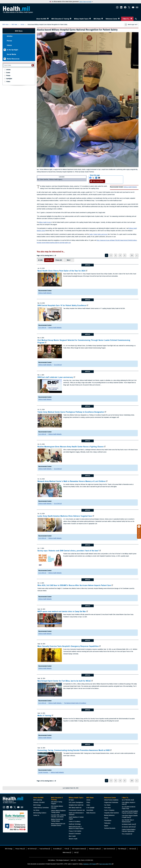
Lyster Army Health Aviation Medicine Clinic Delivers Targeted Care (65, 516)
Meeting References (109, 815)
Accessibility (56, 849)
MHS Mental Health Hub (75, 808)
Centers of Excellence (75, 822)
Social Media (11, 54)
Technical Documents (110, 828)
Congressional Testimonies (111, 802)
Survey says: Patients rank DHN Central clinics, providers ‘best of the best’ (68, 551)
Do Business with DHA (128, 827)
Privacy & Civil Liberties (75, 831)
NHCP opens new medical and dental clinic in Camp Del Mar (62, 611)
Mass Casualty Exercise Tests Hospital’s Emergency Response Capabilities (68, 646)
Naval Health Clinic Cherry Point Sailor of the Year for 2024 (61, 271)
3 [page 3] (116, 255)
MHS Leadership (38, 800)
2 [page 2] (111, 255)
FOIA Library (107, 808)
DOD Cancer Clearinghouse (76, 802)
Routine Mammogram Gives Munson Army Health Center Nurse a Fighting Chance (70, 447)
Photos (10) (59, 260)
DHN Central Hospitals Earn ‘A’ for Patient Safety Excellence (62, 305)
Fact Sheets (107, 805)
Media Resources (13, 59)
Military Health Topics (81, 19)
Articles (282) (49, 260)
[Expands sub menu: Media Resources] (5, 59)
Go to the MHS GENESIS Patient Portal (129, 808)
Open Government (108, 849)
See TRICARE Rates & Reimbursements (128, 821)
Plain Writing (121, 849)
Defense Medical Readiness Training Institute (58, 812)
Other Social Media (97, 181)
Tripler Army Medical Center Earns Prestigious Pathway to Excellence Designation (71, 412)
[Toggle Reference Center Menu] (119, 19)
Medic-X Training (44, 716)
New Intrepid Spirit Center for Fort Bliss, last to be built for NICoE (64, 681)
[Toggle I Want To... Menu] (131, 19)
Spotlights (9, 79)
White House (66, 853)
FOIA (66, 849)
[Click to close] (139, 527)
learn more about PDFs (105, 864)
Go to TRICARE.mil (127, 800)
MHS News (97, 19)
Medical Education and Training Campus (57, 820)
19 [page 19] (132, 255)
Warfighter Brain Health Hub (76, 805)
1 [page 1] (107, 255)
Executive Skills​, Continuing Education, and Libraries (58, 816)
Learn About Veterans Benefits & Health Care (130, 817)
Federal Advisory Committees (41, 808)
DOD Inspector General (78, 849)
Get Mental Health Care (128, 824)
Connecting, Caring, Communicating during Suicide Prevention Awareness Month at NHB (74, 750)
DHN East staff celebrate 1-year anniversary (55, 377)
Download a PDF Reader (90, 864)
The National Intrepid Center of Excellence (75, 703)
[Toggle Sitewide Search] (136, 19)
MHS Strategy (37, 805)
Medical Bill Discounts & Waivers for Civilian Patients (76, 828)
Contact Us (36, 815)
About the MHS (41, 19)
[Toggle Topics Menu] (90, 19)
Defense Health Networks (130, 187)
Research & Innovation (75, 834)
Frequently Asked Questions (112, 813)
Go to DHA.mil (42, 328)
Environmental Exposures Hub (77, 810)
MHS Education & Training (60, 19)
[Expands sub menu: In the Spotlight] (5, 50)
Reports (106, 826)
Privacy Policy (19, 849)
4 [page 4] (120, 255)
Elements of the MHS (39, 802)
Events (8, 73)
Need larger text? (131, 25)
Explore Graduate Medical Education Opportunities (129, 830)
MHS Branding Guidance (40, 813)
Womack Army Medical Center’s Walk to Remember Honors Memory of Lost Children (72, 481)
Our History (36, 810)
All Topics (71, 800)
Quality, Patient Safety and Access (98, 234)
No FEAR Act (31, 849)
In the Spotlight (12, 50)
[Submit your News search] (33, 65)
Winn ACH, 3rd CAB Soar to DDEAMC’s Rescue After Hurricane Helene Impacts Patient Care (74, 585)
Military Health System (45, 222)
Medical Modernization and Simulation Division (58, 825)
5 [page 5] (125, 255)
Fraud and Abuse (44, 849)
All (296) (40, 260)
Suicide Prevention (43, 772)
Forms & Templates (109, 810)
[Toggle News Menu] (102, 19)
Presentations (108, 821)
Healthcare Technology (75, 824)
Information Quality (94, 849)
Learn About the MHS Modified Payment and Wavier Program (130, 812)
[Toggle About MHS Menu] (48, 19)
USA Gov (132, 849)
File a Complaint (126, 834)
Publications (107, 823)
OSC (75, 853)
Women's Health (73, 839)
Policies (106, 818)
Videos (9, 45)
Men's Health (72, 836)
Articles (10, 36)
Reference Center (112, 19)
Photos (9, 41)
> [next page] (137, 255)
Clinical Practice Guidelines (111, 800)
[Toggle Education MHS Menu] (71, 19)
